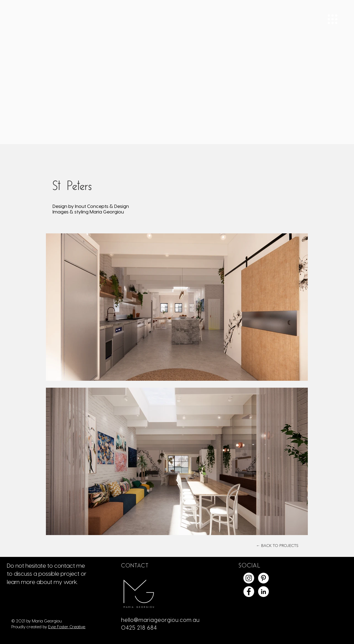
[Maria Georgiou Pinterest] (263, 578)
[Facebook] (249, 592)
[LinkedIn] (263, 592)
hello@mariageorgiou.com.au (160, 620)
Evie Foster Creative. (67, 627)
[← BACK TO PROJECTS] (277, 546)
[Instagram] (249, 578)
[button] (333, 19)
